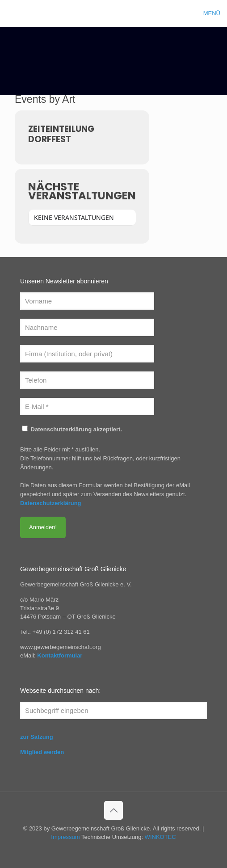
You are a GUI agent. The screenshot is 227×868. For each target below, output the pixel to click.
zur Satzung (37, 737)
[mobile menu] (215, 13)
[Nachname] (87, 327)
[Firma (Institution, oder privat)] (87, 354)
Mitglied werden (42, 752)
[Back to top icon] (113, 810)
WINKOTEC (160, 837)
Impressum (65, 837)
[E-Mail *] (87, 407)
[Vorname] (87, 301)
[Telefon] (87, 380)
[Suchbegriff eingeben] (113, 710)
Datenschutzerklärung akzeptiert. (72, 429)
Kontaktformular (60, 655)
